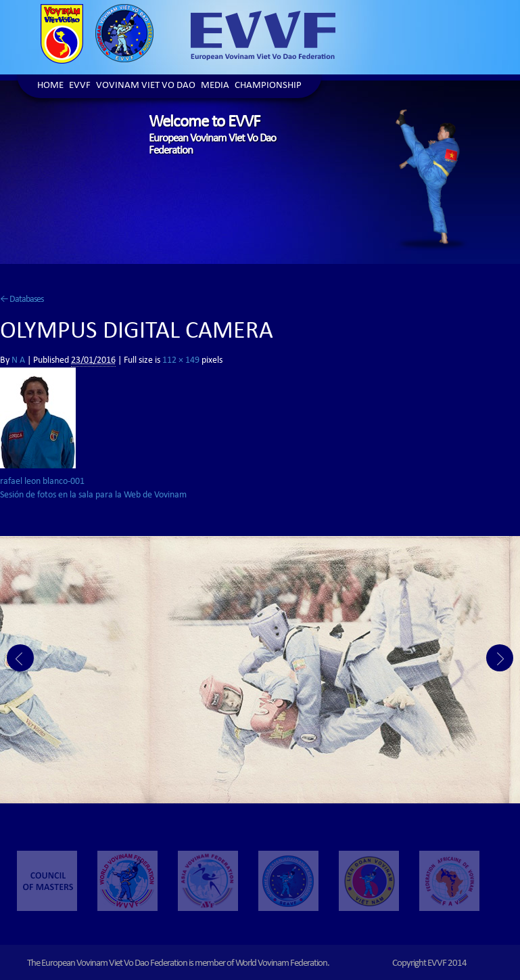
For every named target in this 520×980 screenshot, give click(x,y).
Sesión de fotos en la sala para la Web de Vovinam (93, 495)
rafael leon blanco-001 (42, 482)
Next (500, 658)
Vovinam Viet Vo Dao (146, 86)
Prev (20, 658)
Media (215, 86)
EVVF (80, 86)
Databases (22, 300)
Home (50, 86)
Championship (268, 86)
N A (18, 361)
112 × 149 (181, 361)
